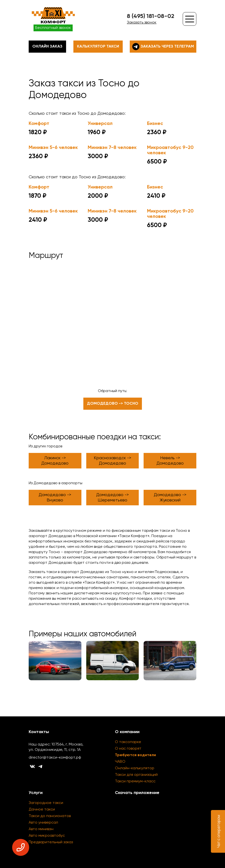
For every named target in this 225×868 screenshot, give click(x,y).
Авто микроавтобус (47, 836)
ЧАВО (120, 762)
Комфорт (39, 124)
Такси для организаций (136, 775)
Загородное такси (46, 803)
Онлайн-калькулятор (135, 768)
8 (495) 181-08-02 (151, 16)
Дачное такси (42, 810)
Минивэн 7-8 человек (112, 148)
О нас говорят (128, 749)
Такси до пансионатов (50, 816)
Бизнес (155, 124)
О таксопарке (128, 742)
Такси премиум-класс (135, 781)
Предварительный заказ (51, 842)
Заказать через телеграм (163, 47)
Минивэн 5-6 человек (53, 148)
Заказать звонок (142, 23)
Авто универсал (43, 823)
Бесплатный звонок (53, 28)
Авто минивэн (41, 829)
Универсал (100, 124)
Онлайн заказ (47, 47)
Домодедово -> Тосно (113, 404)
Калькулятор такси (98, 47)
